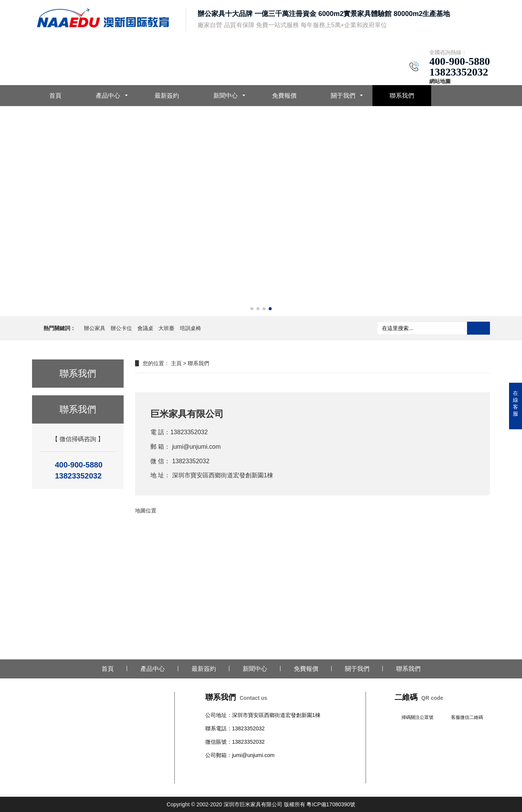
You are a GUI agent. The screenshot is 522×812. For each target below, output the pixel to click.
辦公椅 (229, 769)
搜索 (478, 328)
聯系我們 (402, 96)
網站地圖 (440, 81)
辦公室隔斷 (219, 778)
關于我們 (343, 96)
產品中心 (108, 96)
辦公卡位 (121, 328)
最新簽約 (167, 96)
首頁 (55, 96)
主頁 (176, 363)
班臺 (328, 769)
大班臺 (166, 328)
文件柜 (315, 769)
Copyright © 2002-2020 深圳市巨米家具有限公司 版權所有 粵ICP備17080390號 (261, 804)
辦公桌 (213, 769)
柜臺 (269, 769)
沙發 (259, 769)
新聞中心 (226, 96)
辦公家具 (95, 328)
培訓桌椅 (190, 328)
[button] (252, 309)
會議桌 (145, 328)
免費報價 (284, 96)
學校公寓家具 (291, 769)
